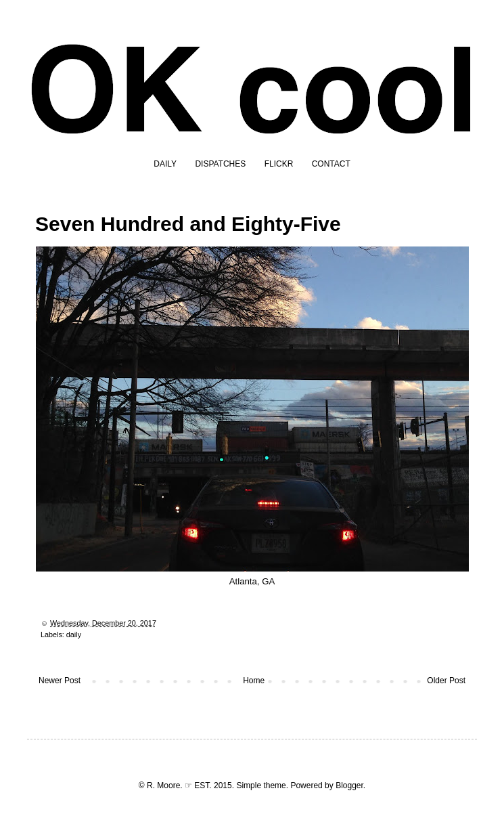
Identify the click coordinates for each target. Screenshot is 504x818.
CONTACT (331, 164)
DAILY (165, 164)
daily (74, 634)
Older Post (446, 681)
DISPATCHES (220, 164)
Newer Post (60, 681)
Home (254, 681)
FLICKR (279, 164)
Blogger (349, 785)
